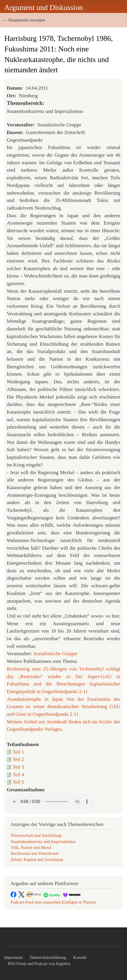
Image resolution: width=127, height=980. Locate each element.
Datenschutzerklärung (48, 958)
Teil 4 (18, 775)
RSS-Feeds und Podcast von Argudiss (39, 964)
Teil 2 (18, 759)
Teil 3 (18, 767)
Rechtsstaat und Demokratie (35, 853)
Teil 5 (18, 782)
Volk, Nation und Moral (31, 847)
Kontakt (80, 958)
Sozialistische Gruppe (55, 654)
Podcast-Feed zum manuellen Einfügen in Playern (53, 902)
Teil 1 (18, 752)
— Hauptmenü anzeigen (24, 20)
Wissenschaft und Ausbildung (36, 835)
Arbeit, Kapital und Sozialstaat (37, 859)
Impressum (14, 958)
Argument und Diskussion (44, 7)
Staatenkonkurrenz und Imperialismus (43, 842)
